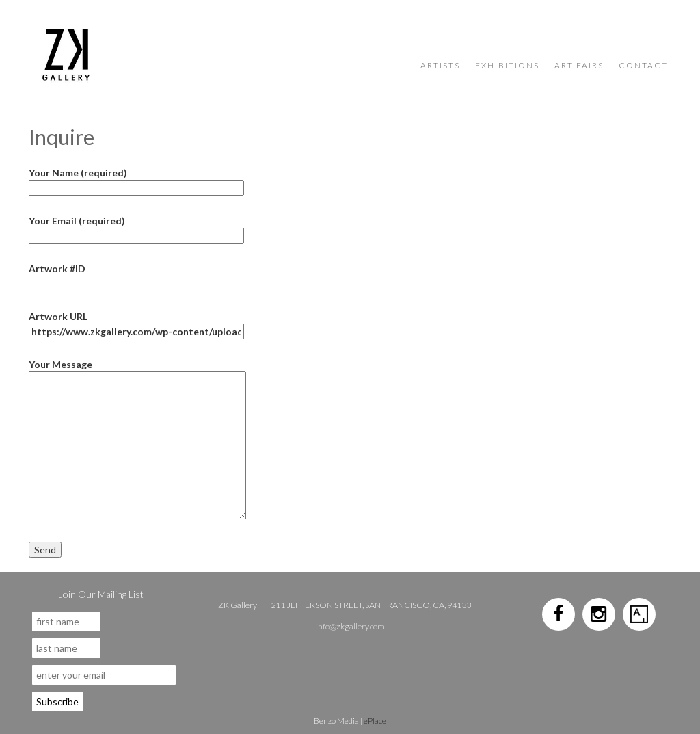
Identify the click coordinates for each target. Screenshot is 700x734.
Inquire (62, 137)
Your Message (137, 371)
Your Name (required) (136, 180)
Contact (643, 65)
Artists (440, 65)
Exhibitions (507, 65)
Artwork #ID (85, 276)
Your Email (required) (136, 228)
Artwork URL (136, 324)
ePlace (375, 721)
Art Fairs (579, 65)
